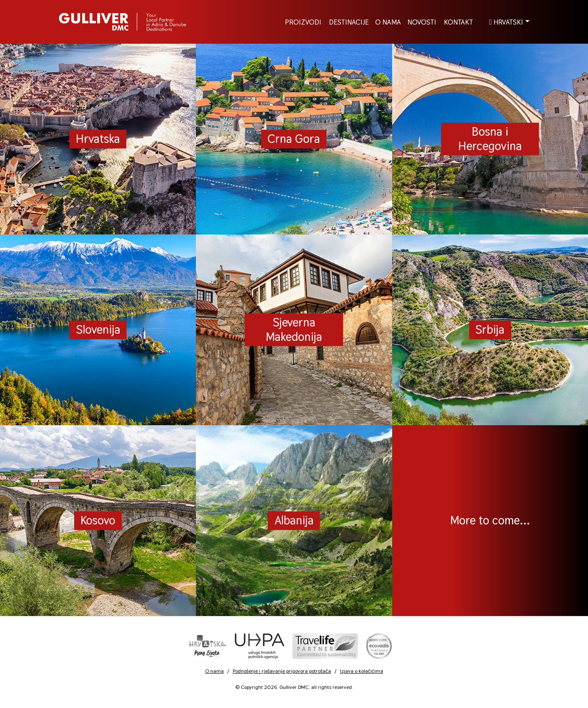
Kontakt (458, 22)
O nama (215, 671)
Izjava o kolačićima (362, 671)
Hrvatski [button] (506, 22)
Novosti (422, 22)
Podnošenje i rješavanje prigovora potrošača (282, 671)
